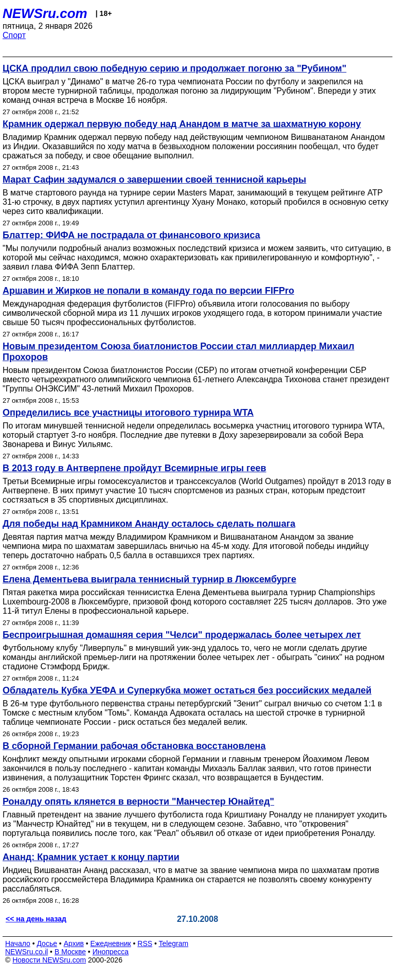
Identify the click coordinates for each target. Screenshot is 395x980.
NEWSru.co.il (26, 952)
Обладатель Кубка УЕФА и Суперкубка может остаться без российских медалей (187, 690)
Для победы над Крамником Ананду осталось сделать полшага (149, 524)
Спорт (14, 35)
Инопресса (111, 952)
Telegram (174, 943)
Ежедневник (111, 943)
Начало (18, 943)
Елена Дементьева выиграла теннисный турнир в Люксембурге (149, 579)
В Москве (70, 952)
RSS (145, 943)
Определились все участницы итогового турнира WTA (128, 413)
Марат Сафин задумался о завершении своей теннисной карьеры (154, 180)
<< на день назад (36, 919)
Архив (74, 943)
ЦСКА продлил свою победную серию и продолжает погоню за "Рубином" (174, 68)
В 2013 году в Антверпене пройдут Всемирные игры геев (134, 468)
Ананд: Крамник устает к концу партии (91, 857)
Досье (47, 943)
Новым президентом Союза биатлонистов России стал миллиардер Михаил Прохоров (178, 352)
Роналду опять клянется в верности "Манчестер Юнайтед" (138, 801)
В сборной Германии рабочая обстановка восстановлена (134, 746)
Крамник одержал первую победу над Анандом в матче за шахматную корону (182, 124)
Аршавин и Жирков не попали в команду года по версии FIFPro (148, 291)
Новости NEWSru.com (49, 960)
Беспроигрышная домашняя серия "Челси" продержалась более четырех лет (182, 635)
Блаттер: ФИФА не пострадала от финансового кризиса (131, 235)
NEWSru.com (45, 13)
